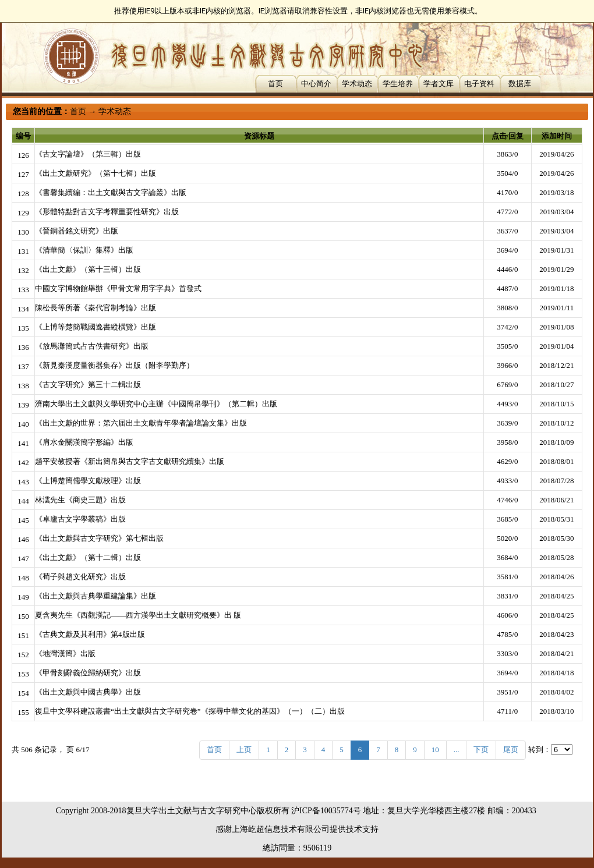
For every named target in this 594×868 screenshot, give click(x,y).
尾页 (511, 750)
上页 (244, 750)
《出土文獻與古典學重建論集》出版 (96, 596)
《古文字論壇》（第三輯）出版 (88, 154)
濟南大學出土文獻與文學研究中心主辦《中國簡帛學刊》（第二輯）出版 (156, 404)
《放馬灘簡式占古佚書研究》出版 (92, 346)
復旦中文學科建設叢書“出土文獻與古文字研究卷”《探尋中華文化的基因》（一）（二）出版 (190, 711)
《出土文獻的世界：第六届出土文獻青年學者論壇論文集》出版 (141, 423)
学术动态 (357, 84)
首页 (275, 84)
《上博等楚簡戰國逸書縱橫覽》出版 (96, 327)
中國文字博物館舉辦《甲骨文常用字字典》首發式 (118, 288)
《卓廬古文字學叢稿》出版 (80, 519)
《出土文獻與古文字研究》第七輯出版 (99, 538)
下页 (481, 750)
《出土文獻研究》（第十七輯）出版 (96, 173)
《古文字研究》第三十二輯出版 (88, 385)
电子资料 (479, 84)
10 (435, 750)
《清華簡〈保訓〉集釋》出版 (84, 250)
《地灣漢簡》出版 (65, 653)
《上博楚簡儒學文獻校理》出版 (88, 481)
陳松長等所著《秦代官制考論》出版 (96, 308)
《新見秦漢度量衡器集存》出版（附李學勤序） (114, 365)
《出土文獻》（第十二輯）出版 (88, 557)
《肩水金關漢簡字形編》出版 (84, 442)
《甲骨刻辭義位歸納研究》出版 (88, 673)
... (457, 750)
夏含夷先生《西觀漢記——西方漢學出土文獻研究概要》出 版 (138, 615)
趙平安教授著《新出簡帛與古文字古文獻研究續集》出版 (130, 461)
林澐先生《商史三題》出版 (80, 500)
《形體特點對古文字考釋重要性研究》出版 (107, 212)
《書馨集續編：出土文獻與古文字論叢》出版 (111, 192)
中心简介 (316, 84)
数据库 (520, 84)
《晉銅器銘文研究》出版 (77, 231)
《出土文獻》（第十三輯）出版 (88, 269)
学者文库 (439, 84)
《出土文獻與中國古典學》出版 (88, 692)
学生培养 (398, 84)
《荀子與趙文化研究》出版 (80, 577)
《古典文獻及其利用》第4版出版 (90, 634)
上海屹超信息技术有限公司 (281, 829)
